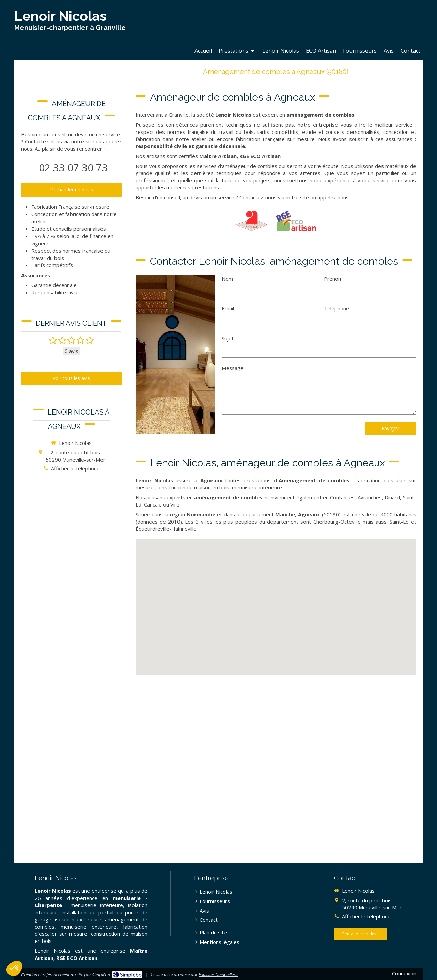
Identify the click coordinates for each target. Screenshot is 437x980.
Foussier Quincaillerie (218, 974)
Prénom (333, 279)
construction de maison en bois (193, 487)
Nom (227, 279)
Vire (175, 504)
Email (228, 308)
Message (233, 368)
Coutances (342, 497)
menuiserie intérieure (257, 487)
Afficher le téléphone (75, 468)
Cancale (153, 504)
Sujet (228, 338)
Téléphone (337, 308)
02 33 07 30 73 (73, 167)
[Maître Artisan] (251, 221)
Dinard (392, 497)
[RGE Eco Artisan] (296, 221)
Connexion (404, 973)
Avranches (370, 497)
